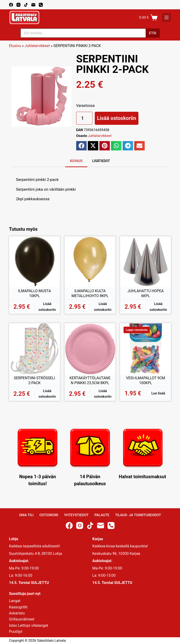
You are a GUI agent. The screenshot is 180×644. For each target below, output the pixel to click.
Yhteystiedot (76, 515)
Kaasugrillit (18, 607)
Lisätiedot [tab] (101, 161)
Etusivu (15, 46)
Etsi (153, 33)
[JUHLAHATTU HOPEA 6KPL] (146, 262)
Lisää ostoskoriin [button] (47, 307)
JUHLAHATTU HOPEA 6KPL (145, 293)
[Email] (33, 5)
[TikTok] (26, 5)
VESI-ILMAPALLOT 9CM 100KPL (146, 381)
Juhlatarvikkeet (37, 46)
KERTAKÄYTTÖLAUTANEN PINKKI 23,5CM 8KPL (90, 381)
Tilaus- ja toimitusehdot (138, 515)
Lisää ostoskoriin (117, 118)
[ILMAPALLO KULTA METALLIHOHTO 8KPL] (90, 262)
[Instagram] (18, 5)
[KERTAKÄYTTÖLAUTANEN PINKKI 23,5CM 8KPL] (90, 349)
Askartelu (17, 613)
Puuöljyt (16, 632)
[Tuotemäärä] (84, 118)
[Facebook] (11, 5)
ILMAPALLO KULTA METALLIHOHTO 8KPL (90, 293)
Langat (15, 601)
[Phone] (41, 5)
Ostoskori (49, 515)
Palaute (102, 515)
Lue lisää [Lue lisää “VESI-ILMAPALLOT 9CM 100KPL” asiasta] (158, 393)
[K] (167, 17)
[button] (81, 146)
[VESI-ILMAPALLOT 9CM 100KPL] (146, 349)
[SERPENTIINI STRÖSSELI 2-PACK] (34, 349)
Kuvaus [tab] (76, 161)
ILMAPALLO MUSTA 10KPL (34, 293)
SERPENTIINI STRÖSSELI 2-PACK (34, 381)
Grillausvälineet (22, 619)
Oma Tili (26, 515)
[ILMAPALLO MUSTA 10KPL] (34, 262)
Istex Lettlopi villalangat (29, 625)
